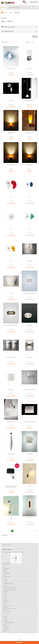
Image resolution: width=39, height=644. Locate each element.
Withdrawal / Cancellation (10, 588)
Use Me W (11, 101)
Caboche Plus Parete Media (11, 325)
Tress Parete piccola (11, 357)
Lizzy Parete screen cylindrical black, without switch (11, 487)
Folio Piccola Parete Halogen (29, 422)
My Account (6, 600)
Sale (5, 575)
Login (5, 604)
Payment (5, 579)
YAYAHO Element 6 (11, 68)
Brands (5, 571)
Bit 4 (29, 229)
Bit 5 (11, 261)
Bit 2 (29, 197)
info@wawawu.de (8, 614)
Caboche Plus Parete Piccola (29, 293)
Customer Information (9, 583)
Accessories (6, 569)
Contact (5, 616)
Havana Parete (11, 454)
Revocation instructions (9, 590)
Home (5, 12)
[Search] (37, 7)
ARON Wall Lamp (29, 133)
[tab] (20, 27)
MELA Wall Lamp (11, 165)
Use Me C (29, 68)
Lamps (11, 12)
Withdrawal (6, 627)
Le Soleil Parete (29, 454)
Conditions (6, 592)
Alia (29, 518)
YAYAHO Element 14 (29, 101)
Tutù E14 (11, 293)
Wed (11, 518)
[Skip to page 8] (24, 531)
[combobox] (22, 7)
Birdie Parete (29, 261)
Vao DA (29, 486)
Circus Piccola (29, 325)
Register (6, 602)
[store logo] (8, 3)
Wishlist (5, 598)
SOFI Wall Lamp (29, 165)
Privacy (5, 586)
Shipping (5, 581)
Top (20, 640)
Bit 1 (11, 197)
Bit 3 (11, 229)
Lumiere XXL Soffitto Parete (29, 390)
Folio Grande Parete (11, 422)
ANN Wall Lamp (11, 133)
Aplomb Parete (29, 357)
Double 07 (11, 390)
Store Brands (7, 573)
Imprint (5, 594)
